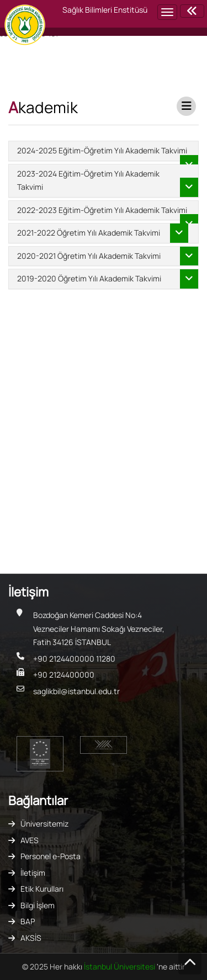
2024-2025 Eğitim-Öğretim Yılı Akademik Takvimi (102, 150)
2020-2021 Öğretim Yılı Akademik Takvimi (89, 256)
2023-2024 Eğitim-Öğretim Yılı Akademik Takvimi (88, 180)
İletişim (33, 873)
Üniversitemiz (44, 824)
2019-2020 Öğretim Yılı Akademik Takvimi (89, 278)
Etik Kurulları (42, 889)
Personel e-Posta (51, 856)
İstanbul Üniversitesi (120, 966)
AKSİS (31, 938)
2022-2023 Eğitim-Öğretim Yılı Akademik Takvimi (102, 210)
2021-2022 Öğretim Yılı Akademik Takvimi (89, 233)
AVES (30, 840)
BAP (28, 921)
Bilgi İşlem (38, 905)
